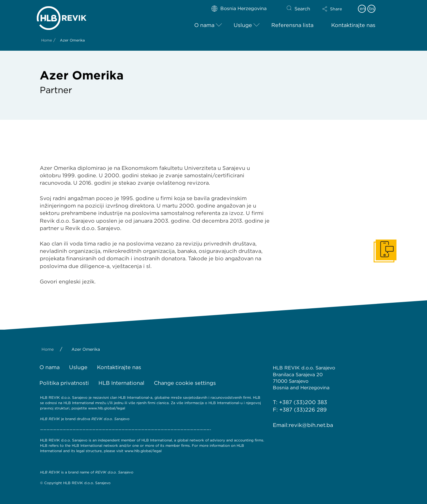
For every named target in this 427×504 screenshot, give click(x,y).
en (362, 9)
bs (372, 9)
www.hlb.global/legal (107, 408)
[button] (337, 9)
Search (302, 9)
